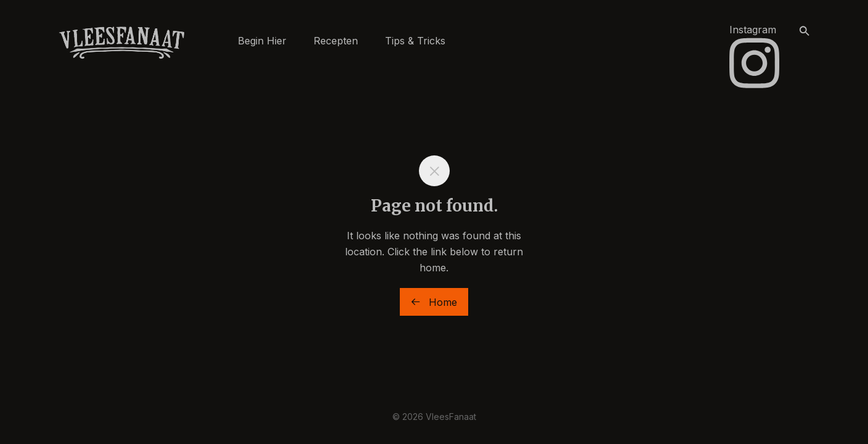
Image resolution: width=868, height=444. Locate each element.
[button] (805, 31)
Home (434, 302)
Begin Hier (262, 41)
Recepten (336, 41)
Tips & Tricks (415, 41)
